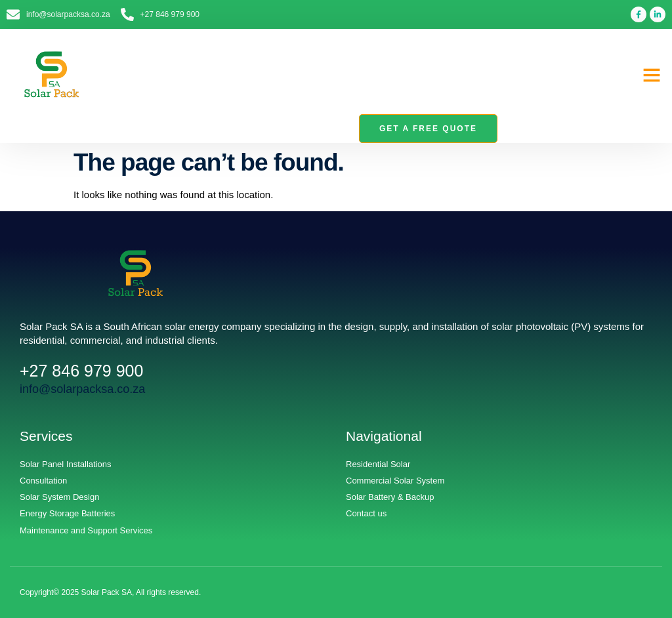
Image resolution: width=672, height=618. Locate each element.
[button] (652, 75)
